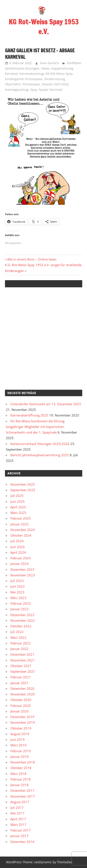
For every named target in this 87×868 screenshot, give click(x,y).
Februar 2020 (21, 706)
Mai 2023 (17, 592)
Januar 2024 (19, 564)
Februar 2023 (21, 603)
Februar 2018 (21, 779)
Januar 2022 (19, 649)
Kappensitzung (62, 68)
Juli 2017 (17, 808)
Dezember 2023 (22, 569)
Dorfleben (74, 63)
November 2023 (23, 575)
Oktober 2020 (21, 700)
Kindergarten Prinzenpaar (24, 79)
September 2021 (23, 671)
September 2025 (23, 490)
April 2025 (18, 507)
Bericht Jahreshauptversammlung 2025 (40, 455)
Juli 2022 (17, 632)
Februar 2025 (21, 518)
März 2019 (18, 745)
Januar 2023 (19, 609)
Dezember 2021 (22, 654)
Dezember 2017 (22, 790)
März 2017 (18, 825)
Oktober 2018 (21, 768)
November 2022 (23, 620)
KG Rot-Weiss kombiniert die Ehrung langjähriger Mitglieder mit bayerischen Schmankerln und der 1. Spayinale (35, 427)
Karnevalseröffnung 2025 (29, 415)
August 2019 (20, 734)
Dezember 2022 (22, 615)
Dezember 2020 (22, 688)
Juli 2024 (17, 541)
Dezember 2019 (22, 717)
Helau (45, 68)
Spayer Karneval (51, 90)
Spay (34, 90)
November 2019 (23, 722)
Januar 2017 (19, 836)
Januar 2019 (19, 757)
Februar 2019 (21, 751)
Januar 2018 (19, 785)
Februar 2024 (21, 558)
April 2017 (18, 819)
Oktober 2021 (21, 666)
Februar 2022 (21, 643)
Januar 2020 (19, 711)
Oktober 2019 (21, 728)
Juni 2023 (18, 586)
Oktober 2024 (21, 535)
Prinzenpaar (31, 84)
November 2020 (23, 694)
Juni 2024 (18, 547)
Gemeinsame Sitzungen (22, 68)
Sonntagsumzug (17, 90)
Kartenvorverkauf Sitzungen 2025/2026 (40, 444)
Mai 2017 (17, 813)
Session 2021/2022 (55, 84)
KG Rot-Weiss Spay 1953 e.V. (44, 27)
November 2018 (23, 762)
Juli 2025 (17, 496)
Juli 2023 (17, 581)
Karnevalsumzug (32, 74)
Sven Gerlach (49, 63)
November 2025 (23, 484)
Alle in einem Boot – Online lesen (32, 259)
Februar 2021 (21, 677)
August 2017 (20, 802)
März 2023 (18, 598)
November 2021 (23, 660)
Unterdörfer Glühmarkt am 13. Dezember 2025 (46, 404)
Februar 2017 (21, 830)
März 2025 (18, 513)
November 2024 (23, 530)
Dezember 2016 (22, 842)
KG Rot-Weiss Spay (59, 74)
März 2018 (18, 774)
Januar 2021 (19, 683)
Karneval (11, 74)
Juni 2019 (18, 739)
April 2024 (18, 552)
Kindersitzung (55, 79)
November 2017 (23, 796)
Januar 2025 (19, 524)
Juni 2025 (18, 501)
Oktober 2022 (21, 626)
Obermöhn (13, 84)
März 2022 (18, 637)
